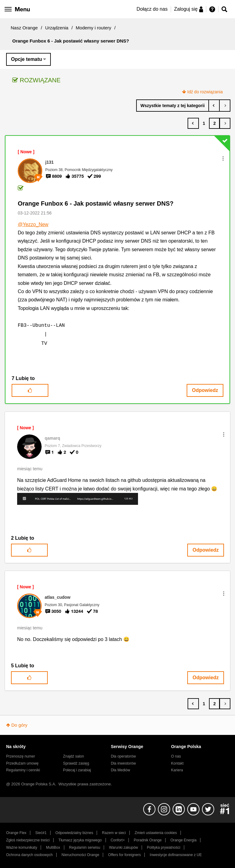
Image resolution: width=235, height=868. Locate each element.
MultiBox (53, 848)
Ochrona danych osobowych (29, 855)
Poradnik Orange (148, 840)
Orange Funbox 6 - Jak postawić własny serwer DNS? (96, 203)
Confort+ (118, 840)
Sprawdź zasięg (76, 763)
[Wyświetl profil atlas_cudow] (58, 597)
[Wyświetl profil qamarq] (52, 438)
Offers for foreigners (124, 855)
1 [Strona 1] (204, 123)
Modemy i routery (94, 28)
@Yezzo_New (33, 224)
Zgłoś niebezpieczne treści (28, 840)
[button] (223, 158)
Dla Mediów (120, 770)
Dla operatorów (123, 756)
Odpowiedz (205, 390)
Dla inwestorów (123, 763)
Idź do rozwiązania (205, 92)
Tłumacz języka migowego (80, 840)
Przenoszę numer (21, 756)
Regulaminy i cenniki (23, 770)
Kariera (177, 770)
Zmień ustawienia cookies (156, 833)
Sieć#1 (41, 833)
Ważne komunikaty (22, 848)
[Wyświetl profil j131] (49, 162)
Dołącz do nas (152, 9)
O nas (176, 756)
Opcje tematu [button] (26, 59)
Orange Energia (183, 840)
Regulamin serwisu (85, 848)
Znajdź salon (73, 756)
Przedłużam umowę (22, 763)
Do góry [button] (19, 725)
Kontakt (177, 763)
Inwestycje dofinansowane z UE (176, 855)
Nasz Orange (24, 28)
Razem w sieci (114, 833)
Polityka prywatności (164, 848)
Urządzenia (57, 28)
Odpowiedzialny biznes (74, 833)
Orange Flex (16, 833)
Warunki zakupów (123, 848)
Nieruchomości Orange (80, 855)
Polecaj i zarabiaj (77, 770)
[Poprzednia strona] (193, 123)
